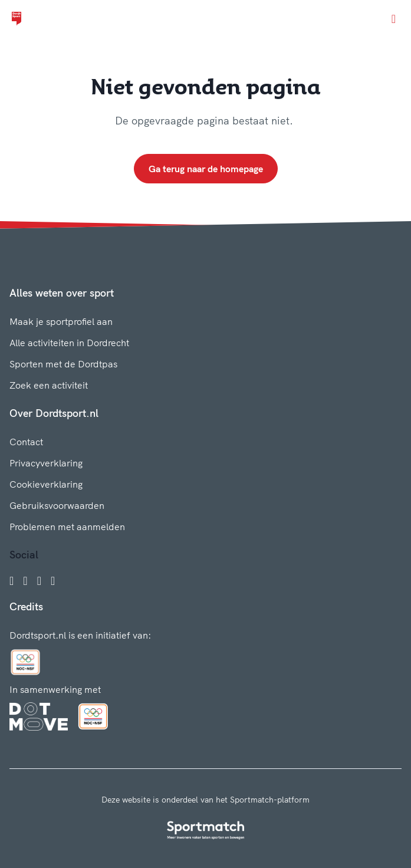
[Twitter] (39, 581)
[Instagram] (25, 581)
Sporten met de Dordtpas (63, 364)
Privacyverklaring (46, 463)
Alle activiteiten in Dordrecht (69, 343)
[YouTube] (53, 581)
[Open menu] (394, 19)
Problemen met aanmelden (67, 527)
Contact (26, 442)
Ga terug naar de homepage (206, 169)
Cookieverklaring (46, 484)
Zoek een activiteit (49, 385)
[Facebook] (11, 581)
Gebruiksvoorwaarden (57, 505)
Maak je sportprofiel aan (61, 321)
